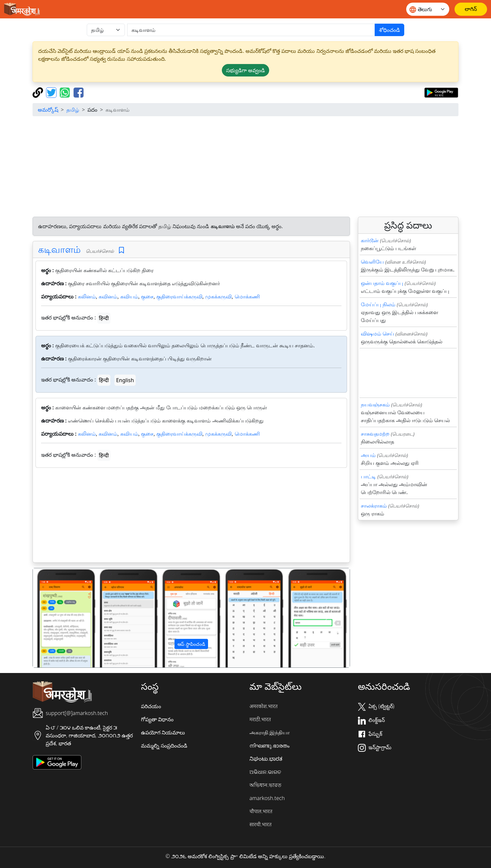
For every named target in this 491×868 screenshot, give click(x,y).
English (125, 380)
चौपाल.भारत (261, 811)
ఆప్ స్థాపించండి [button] (191, 644)
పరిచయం (151, 706)
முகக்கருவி (218, 296)
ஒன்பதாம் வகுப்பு (382, 283)
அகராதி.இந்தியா (269, 732)
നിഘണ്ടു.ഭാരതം (269, 746)
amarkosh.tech (267, 798)
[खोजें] (251, 30)
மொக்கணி (247, 296)
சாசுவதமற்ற (375, 434)
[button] (57, 618)
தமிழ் (73, 110)
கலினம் (87, 296)
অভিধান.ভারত (265, 785)
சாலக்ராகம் (374, 506)
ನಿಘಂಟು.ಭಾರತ (266, 759)
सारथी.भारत (260, 824)
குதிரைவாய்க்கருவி (179, 296)
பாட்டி (368, 476)
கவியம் (129, 296)
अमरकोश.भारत (264, 706)
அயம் (368, 455)
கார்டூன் (370, 240)
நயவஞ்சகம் (375, 404)
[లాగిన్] (471, 9)
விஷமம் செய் (377, 334)
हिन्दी (104, 318)
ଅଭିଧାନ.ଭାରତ (265, 772)
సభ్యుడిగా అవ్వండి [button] (245, 70)
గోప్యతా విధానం (157, 719)
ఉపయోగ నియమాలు (163, 732)
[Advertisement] (245, 167)
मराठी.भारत (260, 719)
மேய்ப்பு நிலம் (378, 304)
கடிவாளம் (59, 249)
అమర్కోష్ (48, 110)
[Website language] (428, 9)
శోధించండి (389, 30)
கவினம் (108, 296)
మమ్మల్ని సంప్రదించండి (164, 746)
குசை (147, 296)
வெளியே (372, 262)
